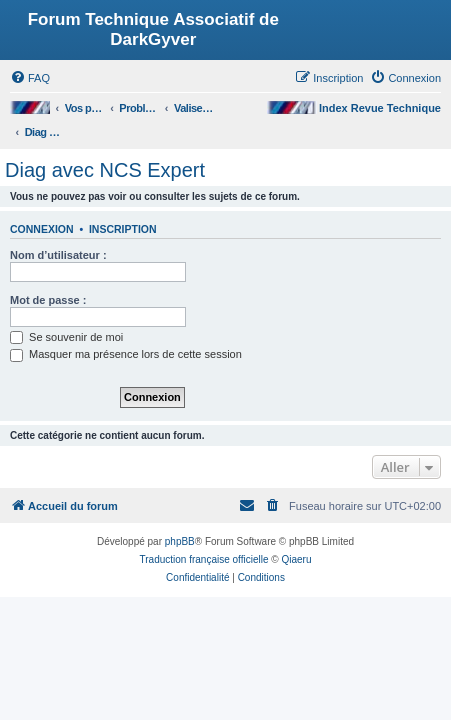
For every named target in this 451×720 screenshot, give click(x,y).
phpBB (180, 541)
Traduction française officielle (204, 559)
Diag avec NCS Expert (105, 170)
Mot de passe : (48, 300)
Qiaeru (296, 559)
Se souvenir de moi (66, 337)
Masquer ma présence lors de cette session (126, 354)
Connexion (42, 229)
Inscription (123, 229)
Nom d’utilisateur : (58, 255)
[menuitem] (30, 78)
